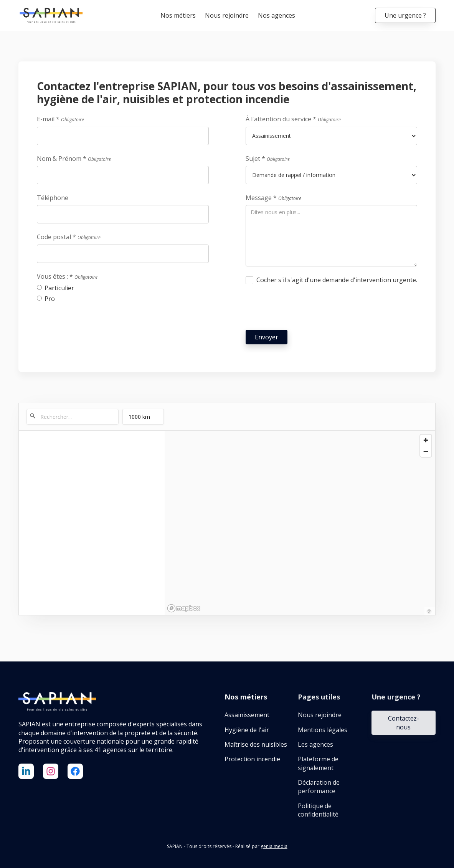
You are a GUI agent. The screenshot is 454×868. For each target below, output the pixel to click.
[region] (300, 523)
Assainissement (247, 715)
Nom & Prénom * (74, 159)
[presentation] (304, 309)
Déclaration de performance (319, 787)
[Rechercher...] (73, 417)
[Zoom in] (426, 440)
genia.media (274, 846)
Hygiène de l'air (247, 730)
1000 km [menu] (140, 419)
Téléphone (53, 198)
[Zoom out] (426, 451)
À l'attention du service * (293, 119)
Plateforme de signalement (318, 763)
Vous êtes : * (67, 276)
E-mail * (60, 119)
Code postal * (69, 237)
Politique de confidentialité (318, 810)
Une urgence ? (405, 15)
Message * (273, 198)
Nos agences (277, 15)
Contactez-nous (404, 723)
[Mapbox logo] (184, 608)
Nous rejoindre (227, 15)
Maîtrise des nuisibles (256, 744)
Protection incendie (252, 759)
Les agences (315, 744)
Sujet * (268, 159)
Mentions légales (323, 730)
